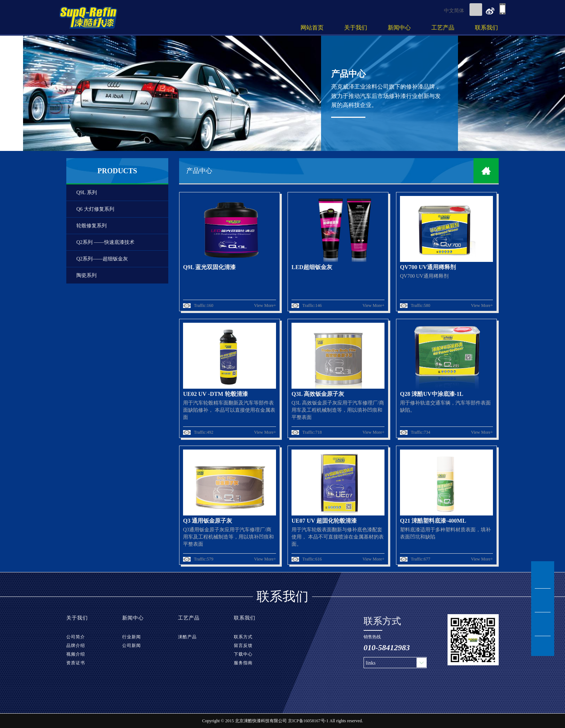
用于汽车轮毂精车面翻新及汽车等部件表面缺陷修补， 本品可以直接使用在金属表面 (229, 410)
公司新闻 (132, 646)
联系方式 (243, 637)
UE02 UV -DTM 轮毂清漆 (215, 394)
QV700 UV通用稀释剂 (428, 267)
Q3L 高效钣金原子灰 (318, 394)
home (486, 171)
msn (543, 577)
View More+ (265, 305)
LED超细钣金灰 (312, 267)
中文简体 (454, 11)
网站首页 (312, 28)
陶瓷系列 (86, 275)
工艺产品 (443, 28)
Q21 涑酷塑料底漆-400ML (433, 521)
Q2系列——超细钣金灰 (102, 259)
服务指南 (243, 663)
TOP (543, 646)
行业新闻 (132, 637)
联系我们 (486, 28)
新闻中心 (399, 28)
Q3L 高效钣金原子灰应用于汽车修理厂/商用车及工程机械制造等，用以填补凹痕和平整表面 (338, 410)
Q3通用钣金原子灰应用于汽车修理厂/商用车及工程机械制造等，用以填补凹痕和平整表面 (228, 537)
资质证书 (76, 663)
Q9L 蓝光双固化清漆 (209, 267)
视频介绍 (76, 654)
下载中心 (243, 654)
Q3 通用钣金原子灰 (208, 521)
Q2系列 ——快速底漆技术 (105, 242)
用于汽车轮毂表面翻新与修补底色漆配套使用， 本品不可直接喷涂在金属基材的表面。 (338, 537)
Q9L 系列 (87, 193)
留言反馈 (243, 646)
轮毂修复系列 (92, 226)
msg (543, 600)
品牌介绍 (76, 646)
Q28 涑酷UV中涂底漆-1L (432, 394)
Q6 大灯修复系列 (95, 209)
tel (543, 624)
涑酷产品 (187, 637)
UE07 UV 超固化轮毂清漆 (324, 521)
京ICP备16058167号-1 (308, 721)
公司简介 (76, 637)
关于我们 (356, 28)
